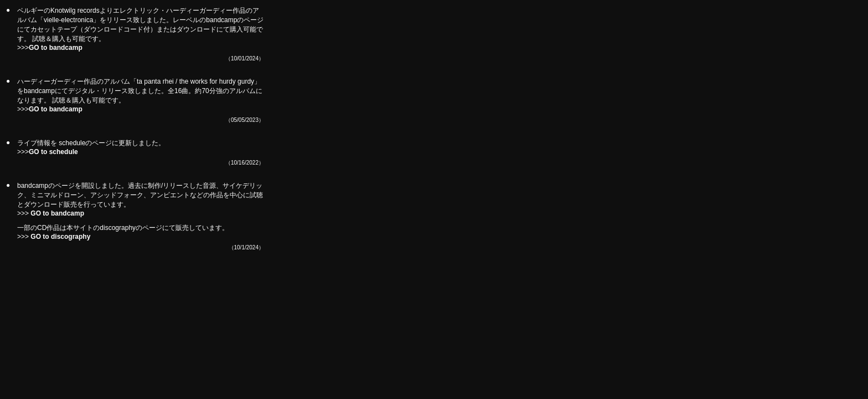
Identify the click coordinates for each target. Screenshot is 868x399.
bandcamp (33, 186)
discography (118, 228)
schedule (72, 143)
